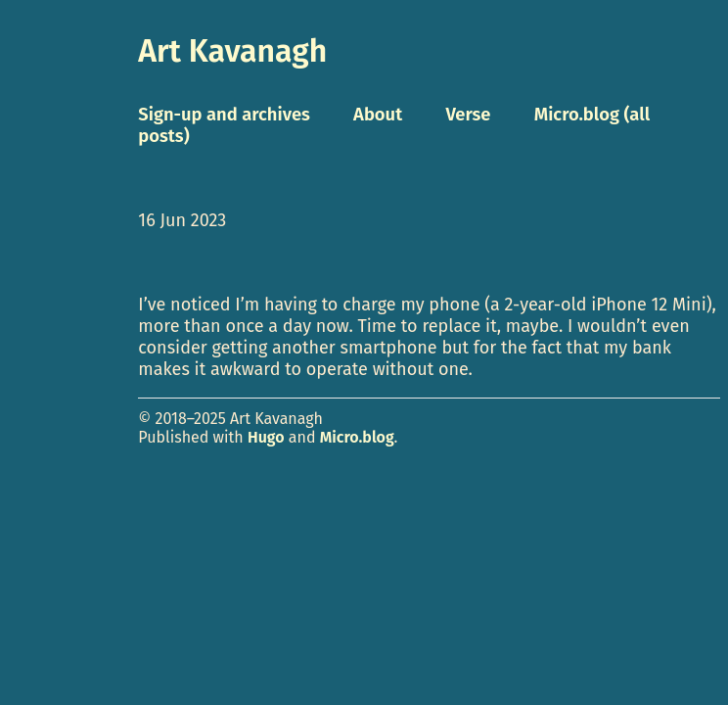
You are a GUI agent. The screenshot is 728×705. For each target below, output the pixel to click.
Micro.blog (357, 437)
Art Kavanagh (232, 51)
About (378, 115)
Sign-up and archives (224, 115)
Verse (468, 115)
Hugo (266, 437)
